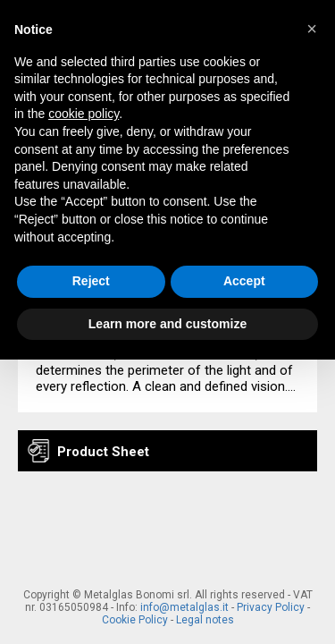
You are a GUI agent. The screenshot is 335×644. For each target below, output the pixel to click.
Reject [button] (91, 281)
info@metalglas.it (184, 607)
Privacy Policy (271, 607)
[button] (312, 29)
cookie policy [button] (84, 114)
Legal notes (205, 620)
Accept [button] (244, 281)
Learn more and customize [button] (167, 324)
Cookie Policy (135, 620)
